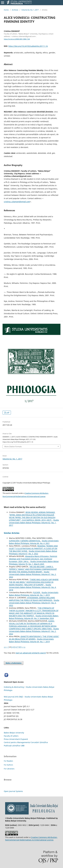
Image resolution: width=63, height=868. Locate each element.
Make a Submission (14, 663)
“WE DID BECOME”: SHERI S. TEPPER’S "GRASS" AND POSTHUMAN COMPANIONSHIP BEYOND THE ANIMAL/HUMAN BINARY (33, 569)
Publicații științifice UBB (14, 746)
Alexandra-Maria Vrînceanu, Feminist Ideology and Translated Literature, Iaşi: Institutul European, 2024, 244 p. (33, 559)
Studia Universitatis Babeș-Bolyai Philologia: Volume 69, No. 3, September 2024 (34, 617)
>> (24, 647)
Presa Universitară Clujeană (16, 739)
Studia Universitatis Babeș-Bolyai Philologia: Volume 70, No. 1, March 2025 (34, 563)
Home (6, 10)
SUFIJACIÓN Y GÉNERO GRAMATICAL (25, 541)
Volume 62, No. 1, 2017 (30, 10)
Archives (15, 10)
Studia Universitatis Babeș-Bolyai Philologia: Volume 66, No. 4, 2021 (34, 542)
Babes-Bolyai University (14, 733)
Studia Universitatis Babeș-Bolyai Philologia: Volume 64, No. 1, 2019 (34, 594)
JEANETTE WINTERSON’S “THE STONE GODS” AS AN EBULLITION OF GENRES (34, 638)
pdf (8, 413)
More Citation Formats (13, 446)
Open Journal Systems (13, 791)
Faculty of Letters (11, 736)
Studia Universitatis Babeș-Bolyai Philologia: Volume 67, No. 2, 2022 (33, 574)
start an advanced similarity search (31, 653)
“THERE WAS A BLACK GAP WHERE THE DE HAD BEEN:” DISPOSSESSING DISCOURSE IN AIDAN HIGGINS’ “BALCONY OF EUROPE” (34, 582)
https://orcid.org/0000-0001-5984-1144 (17, 39)
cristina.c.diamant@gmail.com (17, 202)
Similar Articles (12, 533)
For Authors (8, 765)
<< (5, 647)
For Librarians (9, 769)
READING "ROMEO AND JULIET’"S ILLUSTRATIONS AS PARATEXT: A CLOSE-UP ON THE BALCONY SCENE (33, 548)
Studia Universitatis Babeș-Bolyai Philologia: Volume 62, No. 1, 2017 (34, 523)
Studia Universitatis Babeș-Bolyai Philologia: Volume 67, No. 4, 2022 (34, 603)
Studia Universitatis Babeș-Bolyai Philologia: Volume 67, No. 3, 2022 (33, 552)
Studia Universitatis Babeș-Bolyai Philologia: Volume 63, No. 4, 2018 (33, 587)
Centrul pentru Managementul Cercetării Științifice (26, 742)
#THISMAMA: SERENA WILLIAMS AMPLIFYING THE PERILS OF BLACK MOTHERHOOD (32, 599)
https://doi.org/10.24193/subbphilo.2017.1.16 (28, 46)
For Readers (8, 761)
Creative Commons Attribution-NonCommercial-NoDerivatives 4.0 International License (31, 839)
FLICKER (37, 592)
